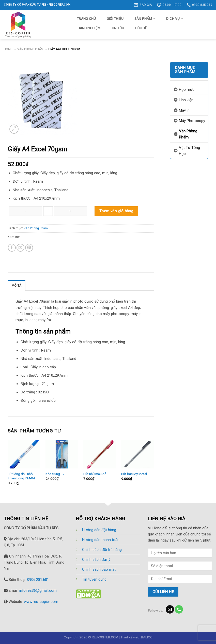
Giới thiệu (115, 19)
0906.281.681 (38, 580)
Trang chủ (86, 19)
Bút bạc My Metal (134, 474)
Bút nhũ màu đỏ (95, 474)
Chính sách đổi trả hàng (102, 550)
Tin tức (118, 28)
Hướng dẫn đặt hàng (99, 530)
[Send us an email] (170, 609)
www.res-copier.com (41, 602)
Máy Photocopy (192, 121)
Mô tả (17, 286)
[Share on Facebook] (12, 248)
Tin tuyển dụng (94, 579)
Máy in (184, 110)
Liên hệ (141, 28)
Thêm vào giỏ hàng (116, 211)
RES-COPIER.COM (105, 637)
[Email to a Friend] (20, 248)
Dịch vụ (175, 18)
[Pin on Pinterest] (29, 248)
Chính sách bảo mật (99, 569)
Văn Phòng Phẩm (30, 49)
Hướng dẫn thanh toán (101, 540)
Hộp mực (187, 90)
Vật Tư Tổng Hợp (189, 151)
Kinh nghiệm (90, 28)
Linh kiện (186, 100)
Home (8, 49)
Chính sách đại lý (96, 560)
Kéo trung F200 (57, 474)
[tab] (17, 285)
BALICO (147, 637)
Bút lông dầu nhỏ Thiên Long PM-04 (21, 476)
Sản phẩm (145, 18)
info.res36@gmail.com (38, 590)
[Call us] (179, 609)
